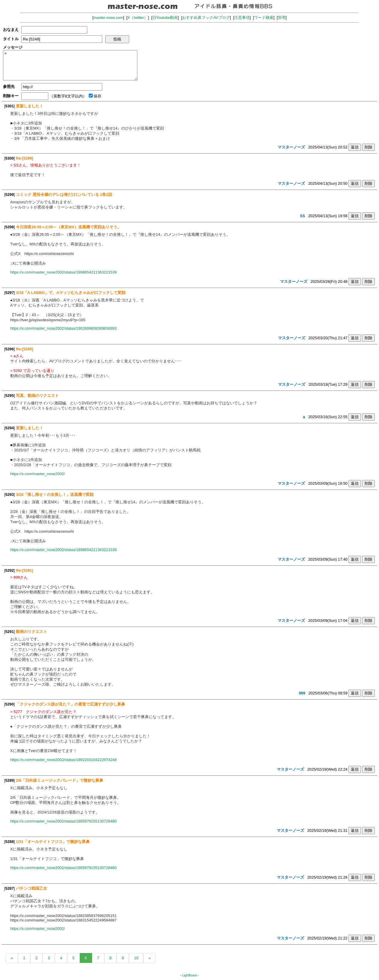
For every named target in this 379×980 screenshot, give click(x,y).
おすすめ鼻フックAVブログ (206, 18)
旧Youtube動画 (165, 18)
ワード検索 (264, 18)
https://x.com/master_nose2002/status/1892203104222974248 (63, 760)
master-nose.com (108, 18)
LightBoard (189, 975)
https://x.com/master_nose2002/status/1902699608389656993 (63, 328)
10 (136, 958)
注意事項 (242, 18)
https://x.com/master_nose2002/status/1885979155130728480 (63, 821)
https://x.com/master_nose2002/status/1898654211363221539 (63, 272)
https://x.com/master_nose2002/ (37, 474)
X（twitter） (138, 18)
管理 (282, 18)
